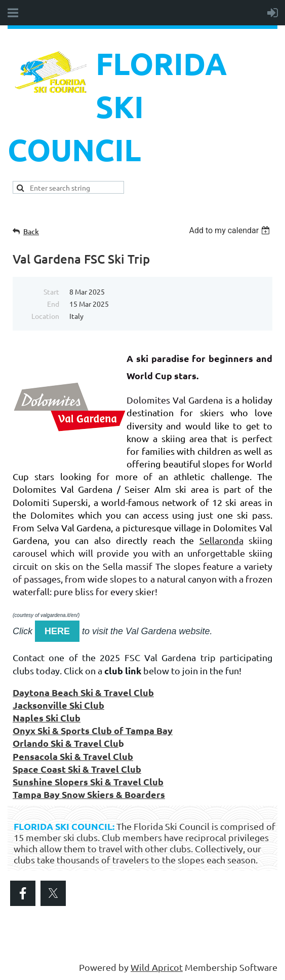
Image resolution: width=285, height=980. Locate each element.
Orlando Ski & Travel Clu (66, 743)
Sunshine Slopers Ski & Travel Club (88, 782)
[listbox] (231, 230)
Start (51, 292)
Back (31, 231)
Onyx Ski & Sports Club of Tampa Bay (93, 730)
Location (45, 316)
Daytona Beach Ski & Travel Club (83, 692)
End (53, 304)
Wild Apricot (157, 967)
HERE (57, 631)
